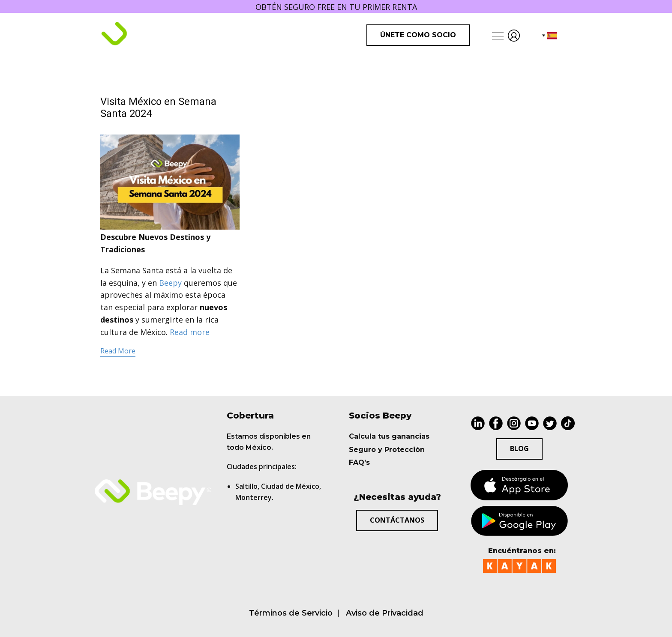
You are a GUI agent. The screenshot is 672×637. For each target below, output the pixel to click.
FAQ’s (359, 462)
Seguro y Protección (387, 450)
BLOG (519, 449)
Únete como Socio (418, 35)
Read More (118, 351)
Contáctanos (397, 520)
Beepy (170, 283)
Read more (190, 332)
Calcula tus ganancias (389, 436)
